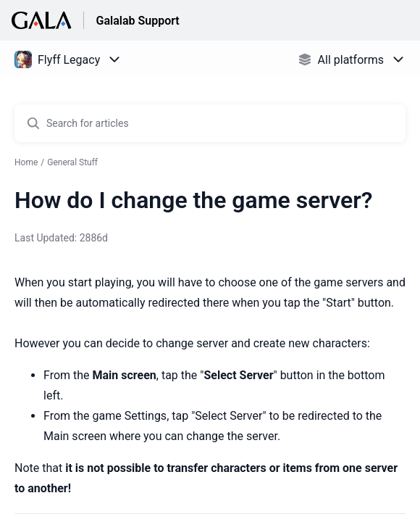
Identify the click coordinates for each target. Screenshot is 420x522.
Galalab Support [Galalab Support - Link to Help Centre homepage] (137, 21)
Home (26, 162)
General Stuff (72, 162)
